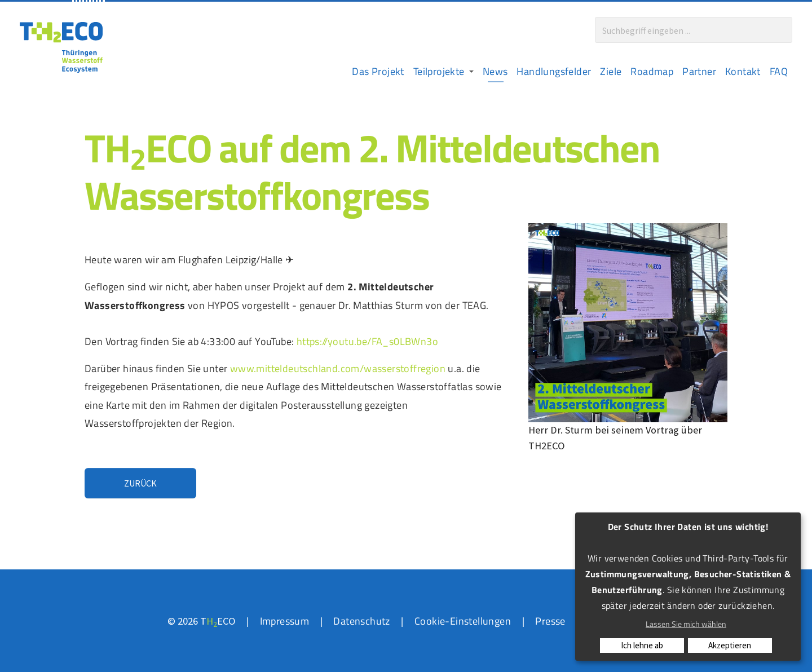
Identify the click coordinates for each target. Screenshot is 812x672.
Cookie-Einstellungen (463, 621)
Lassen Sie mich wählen (686, 624)
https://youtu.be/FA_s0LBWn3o (367, 341)
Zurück (140, 483)
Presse (550, 621)
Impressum (285, 621)
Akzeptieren (730, 645)
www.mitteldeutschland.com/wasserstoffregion (338, 368)
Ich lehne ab (642, 645)
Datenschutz (361, 621)
